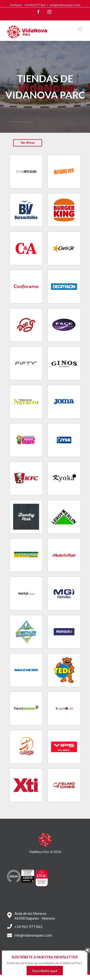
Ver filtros (28, 143)
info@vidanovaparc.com (65, 5)
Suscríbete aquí (45, 974)
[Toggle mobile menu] (80, 29)
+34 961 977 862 (35, 5)
